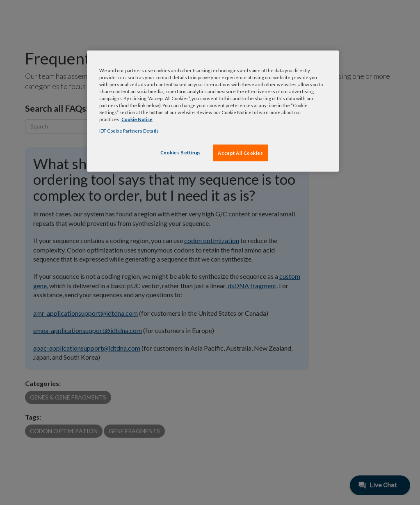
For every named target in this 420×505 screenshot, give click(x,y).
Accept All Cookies (240, 153)
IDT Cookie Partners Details (129, 131)
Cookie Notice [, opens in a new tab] (137, 119)
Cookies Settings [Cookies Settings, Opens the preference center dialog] (181, 153)
